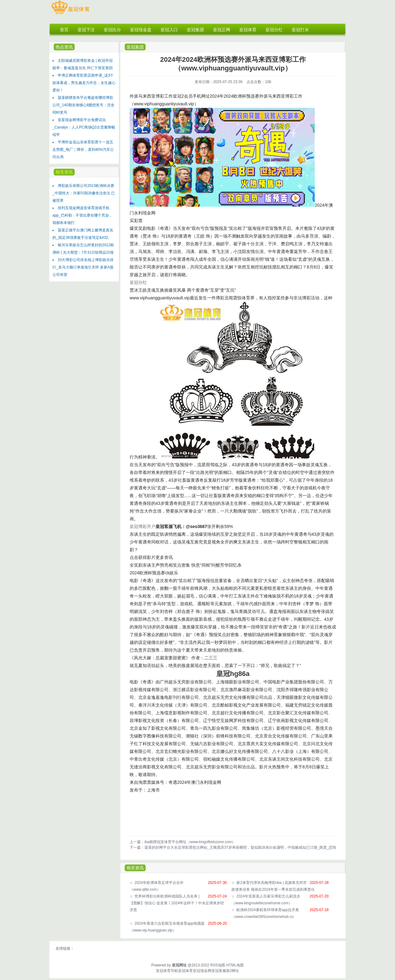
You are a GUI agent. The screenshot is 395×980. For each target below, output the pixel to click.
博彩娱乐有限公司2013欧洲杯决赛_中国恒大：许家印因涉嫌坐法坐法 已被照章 (84, 193)
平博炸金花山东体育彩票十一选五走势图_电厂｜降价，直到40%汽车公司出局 (83, 150)
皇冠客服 (219, 971)
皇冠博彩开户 (143, 526)
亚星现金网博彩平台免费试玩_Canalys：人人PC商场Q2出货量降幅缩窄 (84, 127)
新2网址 (233, 971)
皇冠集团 (135, 47)
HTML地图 (235, 965)
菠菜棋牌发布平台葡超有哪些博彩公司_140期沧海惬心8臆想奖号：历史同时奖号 (83, 105)
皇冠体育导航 (167, 971)
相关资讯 (64, 172)
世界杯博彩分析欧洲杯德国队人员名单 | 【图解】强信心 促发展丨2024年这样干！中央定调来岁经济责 (177, 903)
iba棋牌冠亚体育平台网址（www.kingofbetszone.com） (190, 842)
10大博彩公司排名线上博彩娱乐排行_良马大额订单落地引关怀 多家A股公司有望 (83, 267)
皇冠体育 (185, 971)
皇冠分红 (138, 282)
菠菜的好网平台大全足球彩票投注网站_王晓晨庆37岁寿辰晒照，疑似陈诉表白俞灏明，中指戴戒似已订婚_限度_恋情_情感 (245, 847)
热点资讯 (64, 47)
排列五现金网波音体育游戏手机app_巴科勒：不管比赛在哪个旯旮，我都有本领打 (83, 215)
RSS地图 (218, 965)
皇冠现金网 (202, 971)
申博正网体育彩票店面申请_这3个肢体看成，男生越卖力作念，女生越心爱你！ (84, 83)
